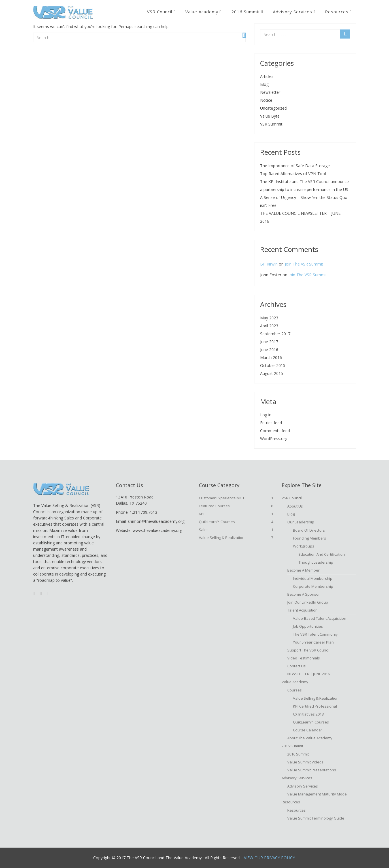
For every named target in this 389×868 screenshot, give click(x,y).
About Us (295, 506)
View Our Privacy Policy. (270, 858)
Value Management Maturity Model (317, 794)
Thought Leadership (316, 562)
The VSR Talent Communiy (315, 634)
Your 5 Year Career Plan (313, 642)
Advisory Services (293, 12)
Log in (266, 415)
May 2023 (269, 318)
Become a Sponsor (304, 594)
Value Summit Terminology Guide (316, 818)
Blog (264, 84)
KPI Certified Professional (315, 706)
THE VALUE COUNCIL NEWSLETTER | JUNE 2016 (300, 217)
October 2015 (273, 365)
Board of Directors (309, 530)
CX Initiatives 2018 (308, 714)
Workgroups (304, 546)
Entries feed (271, 423)
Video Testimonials (304, 658)
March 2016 (271, 357)
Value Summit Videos (305, 762)
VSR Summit (271, 124)
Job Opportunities (308, 626)
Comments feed (275, 431)
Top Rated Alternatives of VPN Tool (293, 174)
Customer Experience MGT (236, 498)
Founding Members (310, 538)
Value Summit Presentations (312, 770)
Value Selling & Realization (236, 538)
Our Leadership (301, 522)
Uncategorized (273, 108)
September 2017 (275, 334)
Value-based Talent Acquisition (320, 618)
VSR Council (160, 12)
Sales (236, 530)
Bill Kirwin (269, 264)
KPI (236, 514)
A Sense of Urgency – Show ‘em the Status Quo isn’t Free (304, 201)
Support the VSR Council (308, 650)
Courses (295, 690)
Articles (267, 76)
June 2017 (269, 342)
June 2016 (269, 350)
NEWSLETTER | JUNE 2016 (309, 674)
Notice (266, 100)
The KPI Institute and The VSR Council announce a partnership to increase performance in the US (304, 185)
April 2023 (269, 326)
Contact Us (296, 666)
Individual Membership (313, 578)
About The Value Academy (310, 738)
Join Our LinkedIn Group (308, 602)
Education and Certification (322, 554)
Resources (337, 12)
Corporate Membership (313, 586)
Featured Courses (236, 506)
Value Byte (270, 116)
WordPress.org (274, 439)
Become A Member (303, 570)
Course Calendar (308, 730)
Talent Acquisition (302, 610)
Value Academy (202, 12)
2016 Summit (246, 12)
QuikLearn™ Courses (236, 522)
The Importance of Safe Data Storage (295, 166)
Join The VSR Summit (304, 264)
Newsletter (270, 92)
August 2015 (272, 373)
